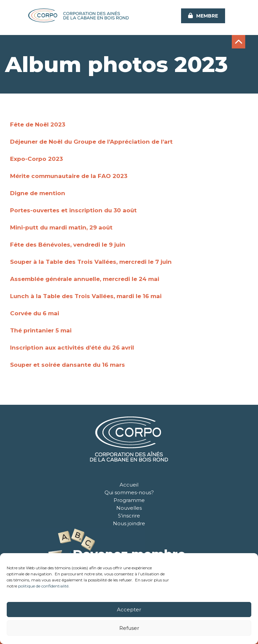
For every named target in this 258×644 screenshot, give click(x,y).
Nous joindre (129, 523)
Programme (129, 500)
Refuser (129, 628)
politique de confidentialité (43, 586)
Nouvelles (129, 508)
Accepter (129, 610)
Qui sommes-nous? (129, 492)
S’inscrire (129, 516)
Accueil (129, 485)
